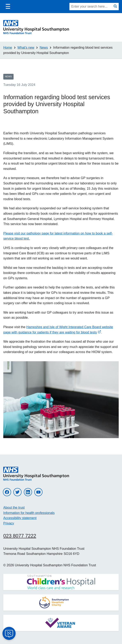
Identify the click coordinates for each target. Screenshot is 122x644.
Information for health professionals (29, 513)
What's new (26, 48)
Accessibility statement (20, 518)
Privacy (9, 523)
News (44, 48)
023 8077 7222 (20, 536)
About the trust (14, 508)
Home (8, 48)
